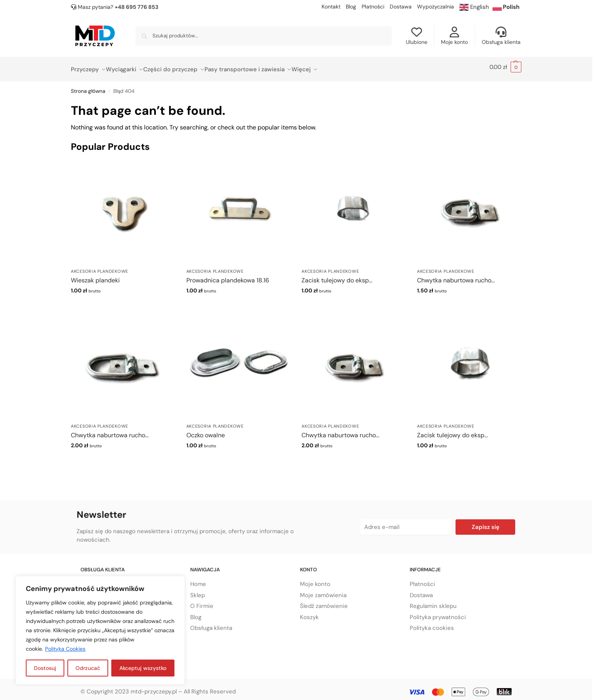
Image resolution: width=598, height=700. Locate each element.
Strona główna (88, 87)
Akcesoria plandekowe (100, 267)
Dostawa (401, 7)
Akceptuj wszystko (143, 668)
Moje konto (454, 36)
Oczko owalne (206, 431)
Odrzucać (88, 668)
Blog (351, 7)
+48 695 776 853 (137, 7)
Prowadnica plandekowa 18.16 (228, 276)
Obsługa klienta (501, 36)
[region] (100, 630)
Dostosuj (45, 668)
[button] (505, 67)
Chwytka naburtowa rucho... (456, 276)
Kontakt (331, 7)
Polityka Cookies (65, 649)
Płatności (373, 7)
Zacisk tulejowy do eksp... (337, 276)
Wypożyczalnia (436, 7)
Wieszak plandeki (95, 276)
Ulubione (417, 36)
